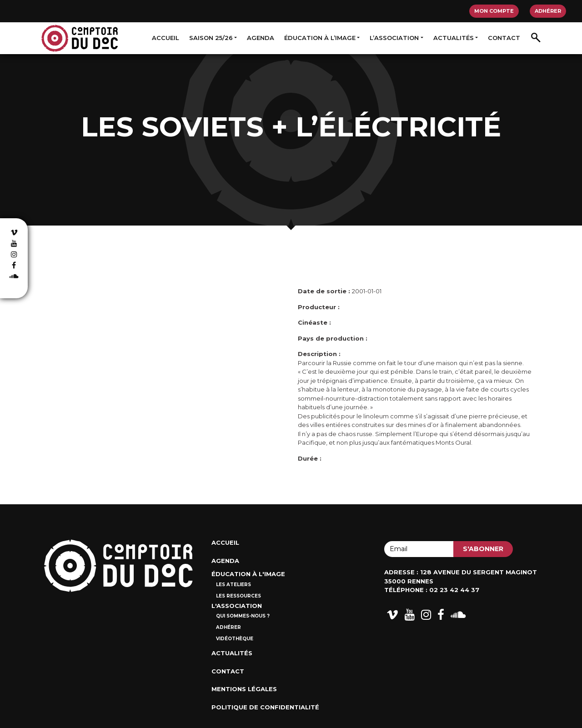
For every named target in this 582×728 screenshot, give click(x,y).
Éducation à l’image (320, 38)
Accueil (166, 38)
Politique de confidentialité (265, 707)
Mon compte (494, 11)
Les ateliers (233, 585)
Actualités (454, 38)
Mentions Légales (244, 689)
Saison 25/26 (211, 38)
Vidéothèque (235, 639)
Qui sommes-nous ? (243, 616)
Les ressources (238, 596)
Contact (504, 38)
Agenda (261, 38)
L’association (394, 38)
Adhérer (548, 11)
